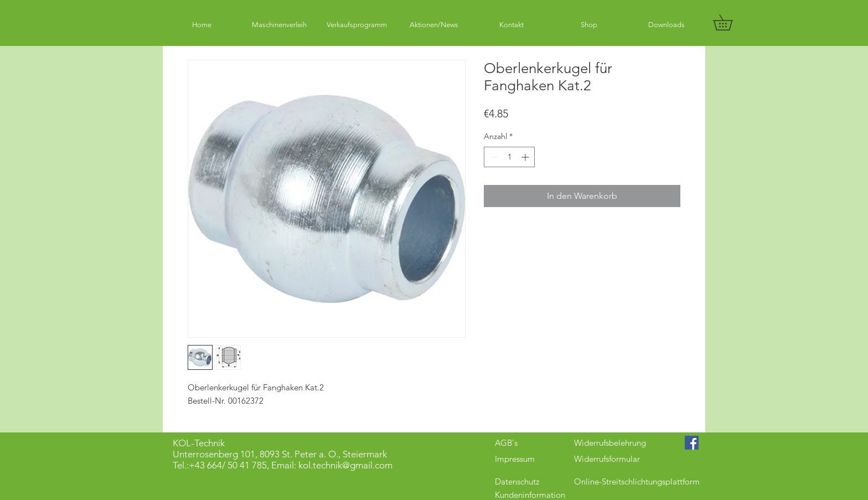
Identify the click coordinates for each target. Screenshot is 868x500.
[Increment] (526, 157)
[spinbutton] (509, 157)
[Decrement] (492, 157)
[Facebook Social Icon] (692, 443)
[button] (730, 22)
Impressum (515, 459)
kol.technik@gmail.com (345, 465)
